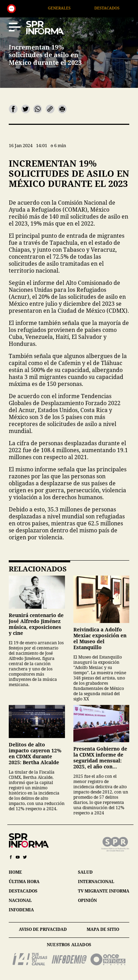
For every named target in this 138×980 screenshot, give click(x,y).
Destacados (114, 8)
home (15, 872)
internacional (96, 882)
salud (85, 872)
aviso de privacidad (43, 929)
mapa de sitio (103, 929)
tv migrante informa (104, 891)
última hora (24, 882)
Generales (66, 8)
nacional (20, 900)
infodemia (21, 910)
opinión (87, 900)
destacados (23, 891)
